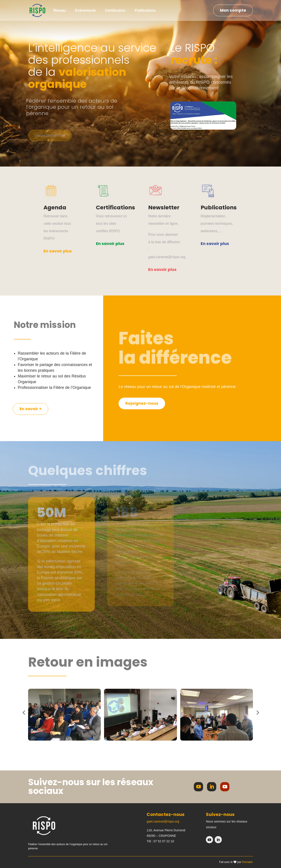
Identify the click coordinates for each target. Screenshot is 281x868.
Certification (115, 10)
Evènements (85, 10)
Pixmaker (247, 862)
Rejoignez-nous (142, 403)
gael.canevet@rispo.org (163, 821)
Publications (145, 10)
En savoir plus (58, 251)
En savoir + (31, 409)
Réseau (60, 10)
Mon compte (233, 10)
